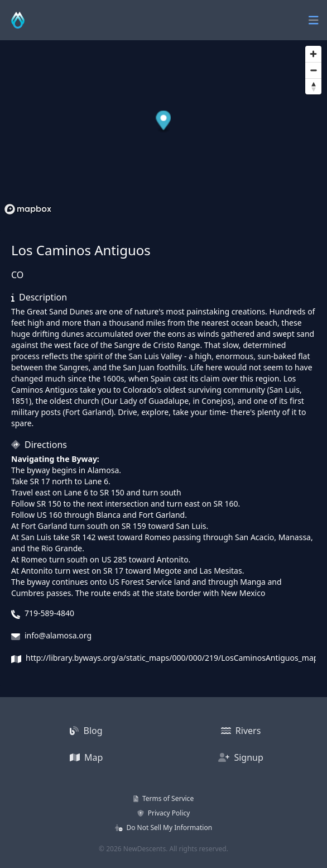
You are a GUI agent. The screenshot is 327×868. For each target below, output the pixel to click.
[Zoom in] (313, 54)
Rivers (241, 731)
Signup (241, 757)
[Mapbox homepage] (28, 209)
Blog (86, 731)
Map (86, 757)
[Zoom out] (313, 70)
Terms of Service (163, 798)
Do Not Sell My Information (163, 828)
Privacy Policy (164, 813)
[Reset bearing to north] (313, 86)
